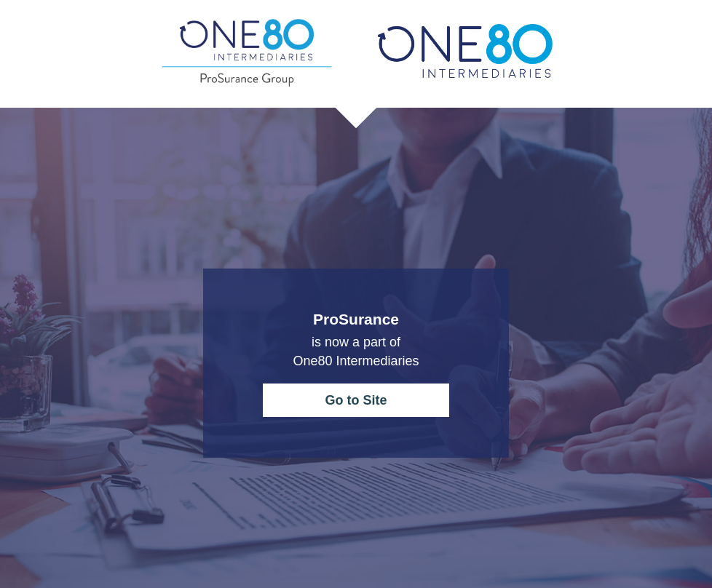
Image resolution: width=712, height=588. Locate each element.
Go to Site (356, 400)
